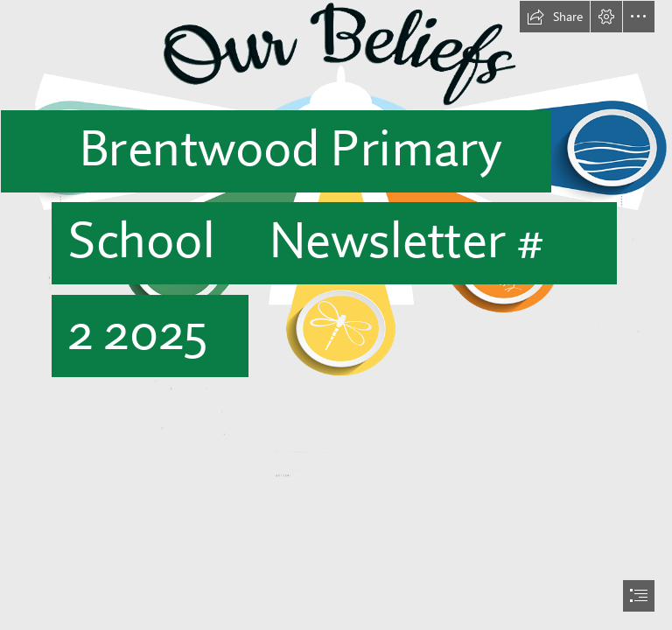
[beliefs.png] (336, 239)
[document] (336, 315)
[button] (555, 17)
